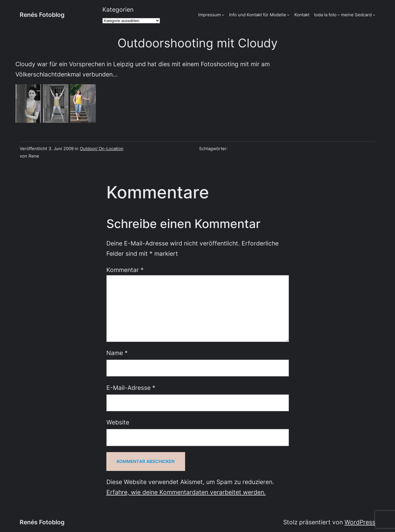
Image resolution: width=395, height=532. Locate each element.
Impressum (209, 15)
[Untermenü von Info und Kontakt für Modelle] (288, 15)
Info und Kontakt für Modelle (258, 15)
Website (118, 422)
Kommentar (125, 270)
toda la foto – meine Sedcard (343, 15)
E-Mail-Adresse (131, 388)
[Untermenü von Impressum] (223, 15)
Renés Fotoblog (42, 15)
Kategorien (118, 10)
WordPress (360, 522)
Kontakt (302, 15)
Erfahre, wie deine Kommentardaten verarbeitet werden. (186, 492)
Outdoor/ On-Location (102, 149)
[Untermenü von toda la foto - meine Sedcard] (374, 15)
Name (117, 353)
